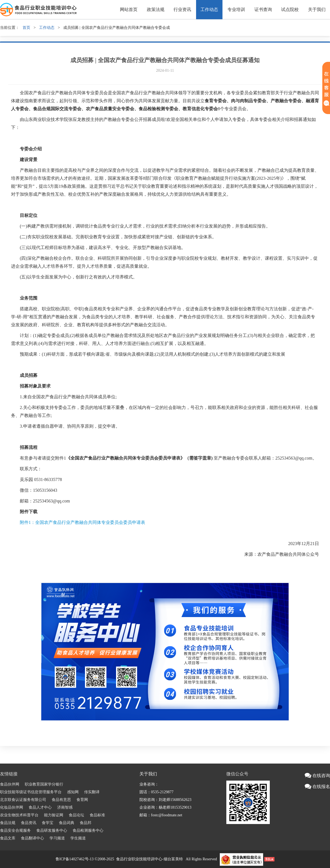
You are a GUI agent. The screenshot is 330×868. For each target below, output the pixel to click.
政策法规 (156, 9)
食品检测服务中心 (88, 830)
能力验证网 (54, 815)
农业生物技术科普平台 (19, 815)
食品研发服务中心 (52, 830)
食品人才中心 (40, 807)
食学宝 (48, 823)
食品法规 (8, 823)
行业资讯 (182, 9)
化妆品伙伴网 (12, 807)
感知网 (73, 792)
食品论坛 (76, 815)
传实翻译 (92, 792)
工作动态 (209, 9)
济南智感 (65, 807)
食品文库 (8, 838)
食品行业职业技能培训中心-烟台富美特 (149, 859)
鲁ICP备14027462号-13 (75, 859)
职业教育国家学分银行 (44, 784)
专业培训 (236, 9)
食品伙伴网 (10, 784)
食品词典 (67, 823)
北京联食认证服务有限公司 (23, 800)
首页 (26, 28)
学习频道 (57, 838)
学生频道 (78, 838)
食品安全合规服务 (15, 830)
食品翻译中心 (32, 838)
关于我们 (317, 9)
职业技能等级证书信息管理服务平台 (31, 792)
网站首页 (129, 9)
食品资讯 (29, 823)
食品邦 (86, 823)
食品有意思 (61, 800)
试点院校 (290, 9)
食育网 (82, 800)
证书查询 (263, 9)
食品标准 (97, 815)
